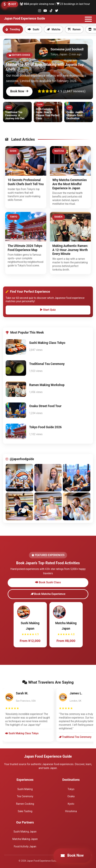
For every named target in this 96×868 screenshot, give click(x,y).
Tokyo (71, 789)
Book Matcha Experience (48, 594)
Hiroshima (71, 811)
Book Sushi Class (48, 582)
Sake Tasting (25, 811)
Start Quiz (48, 310)
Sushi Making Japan (25, 832)
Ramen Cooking (25, 804)
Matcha (54, 29)
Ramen (74, 29)
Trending (13, 29)
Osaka (71, 796)
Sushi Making (25, 789)
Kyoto (71, 804)
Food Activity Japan (25, 847)
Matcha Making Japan (25, 839)
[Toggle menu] (88, 19)
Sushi (33, 29)
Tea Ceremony (25, 796)
